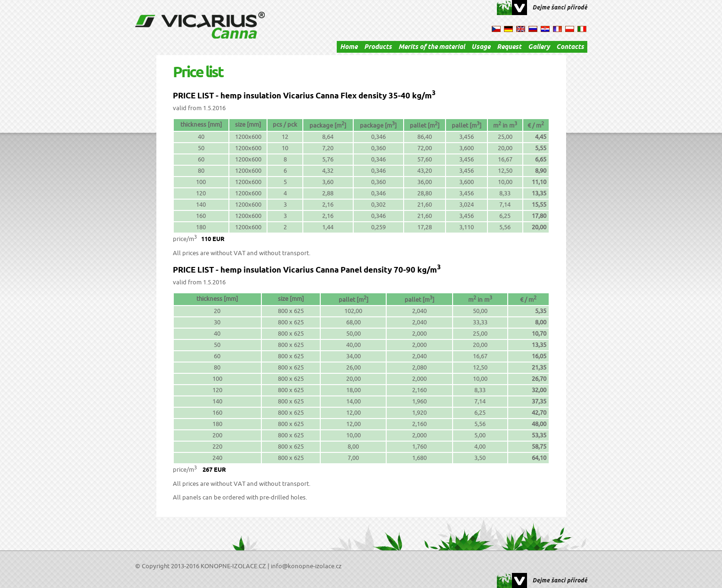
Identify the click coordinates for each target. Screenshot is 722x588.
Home (349, 48)
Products (378, 48)
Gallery (539, 48)
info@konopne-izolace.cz (306, 566)
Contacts (570, 48)
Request (509, 48)
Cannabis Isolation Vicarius (200, 25)
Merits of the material (432, 48)
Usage (481, 48)
